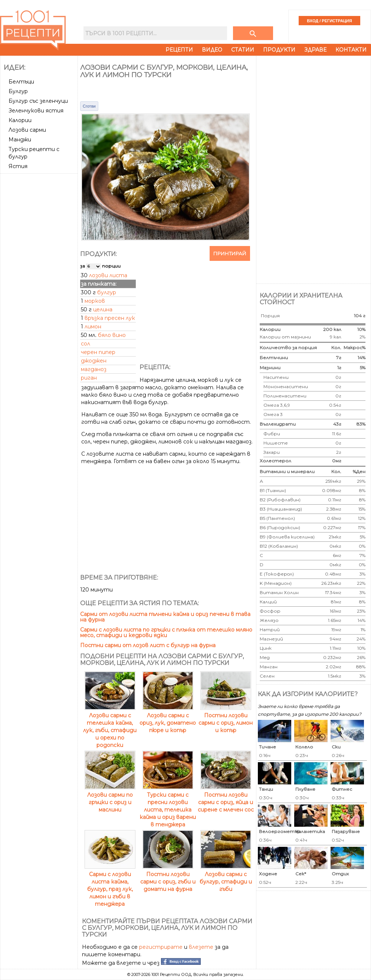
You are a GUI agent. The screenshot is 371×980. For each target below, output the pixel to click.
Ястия (18, 166)
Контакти (351, 50)
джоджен (94, 361)
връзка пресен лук (110, 318)
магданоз (94, 369)
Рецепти (179, 50)
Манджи (20, 140)
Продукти (279, 50)
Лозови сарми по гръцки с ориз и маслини (110, 799)
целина (103, 309)
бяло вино (112, 335)
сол (86, 344)
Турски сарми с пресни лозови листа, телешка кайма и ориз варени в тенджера (168, 806)
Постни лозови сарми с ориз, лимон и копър (226, 719)
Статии (243, 50)
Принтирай (230, 253)
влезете (201, 947)
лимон (93, 327)
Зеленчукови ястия (36, 111)
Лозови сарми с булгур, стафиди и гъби (226, 878)
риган (89, 378)
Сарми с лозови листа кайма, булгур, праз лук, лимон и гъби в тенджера (110, 885)
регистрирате (161, 947)
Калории (20, 120)
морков (95, 301)
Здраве (315, 50)
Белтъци (21, 82)
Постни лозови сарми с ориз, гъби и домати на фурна (168, 878)
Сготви (89, 106)
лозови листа (108, 275)
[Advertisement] (40, 288)
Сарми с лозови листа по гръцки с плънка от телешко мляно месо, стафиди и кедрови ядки (166, 632)
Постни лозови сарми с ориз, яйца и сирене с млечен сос (226, 799)
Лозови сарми (27, 130)
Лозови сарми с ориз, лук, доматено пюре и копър (168, 719)
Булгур (18, 91)
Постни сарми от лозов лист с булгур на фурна (148, 645)
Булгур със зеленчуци (38, 101)
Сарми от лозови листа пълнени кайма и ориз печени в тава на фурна (165, 617)
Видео (212, 50)
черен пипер (98, 352)
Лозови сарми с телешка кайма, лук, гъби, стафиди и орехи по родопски (110, 727)
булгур (107, 292)
